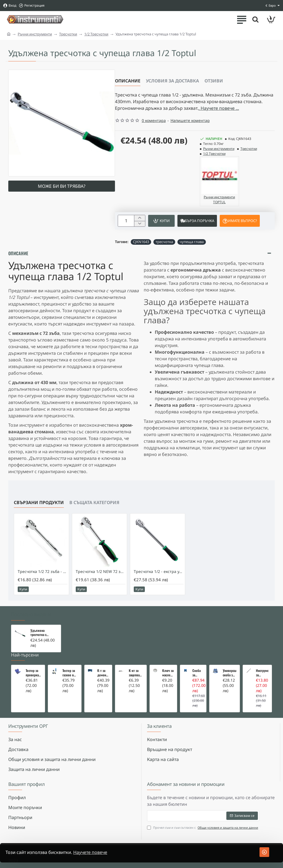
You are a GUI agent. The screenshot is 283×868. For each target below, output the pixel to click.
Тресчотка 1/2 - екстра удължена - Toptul (159, 572)
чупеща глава (192, 242)
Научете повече (90, 852)
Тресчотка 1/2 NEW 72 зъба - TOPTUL (101, 572)
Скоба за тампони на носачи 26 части (198, 673)
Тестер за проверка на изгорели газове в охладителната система (34, 673)
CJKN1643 (141, 242)
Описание (128, 81)
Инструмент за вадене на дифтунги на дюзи (262, 673)
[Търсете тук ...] (255, 19)
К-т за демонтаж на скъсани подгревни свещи (103, 673)
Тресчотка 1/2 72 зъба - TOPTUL (43, 572)
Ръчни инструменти (35, 34)
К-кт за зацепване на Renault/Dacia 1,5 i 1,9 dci (136, 673)
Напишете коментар (190, 120)
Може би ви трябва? (62, 186)
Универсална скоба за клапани (230, 673)
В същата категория (94, 502)
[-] (139, 224)
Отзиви (214, 81)
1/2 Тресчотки (96, 34)
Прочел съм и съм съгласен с (203, 828)
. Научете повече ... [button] (219, 108)
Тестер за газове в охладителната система (70, 673)
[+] (139, 218)
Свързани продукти (39, 502)
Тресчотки (68, 34)
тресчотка (164, 242)
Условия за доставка (172, 81)
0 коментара (154, 120)
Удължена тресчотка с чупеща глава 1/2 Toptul (42, 633)
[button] (161, 221)
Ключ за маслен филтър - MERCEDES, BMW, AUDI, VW (168, 673)
